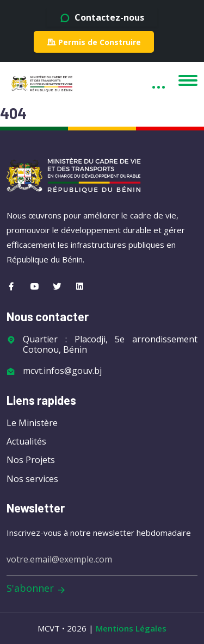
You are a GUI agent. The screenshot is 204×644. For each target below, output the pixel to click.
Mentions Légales (131, 628)
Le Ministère (32, 423)
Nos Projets (31, 460)
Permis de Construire (94, 42)
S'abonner (36, 588)
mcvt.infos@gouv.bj (62, 371)
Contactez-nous (102, 17)
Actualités (26, 441)
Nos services (32, 479)
